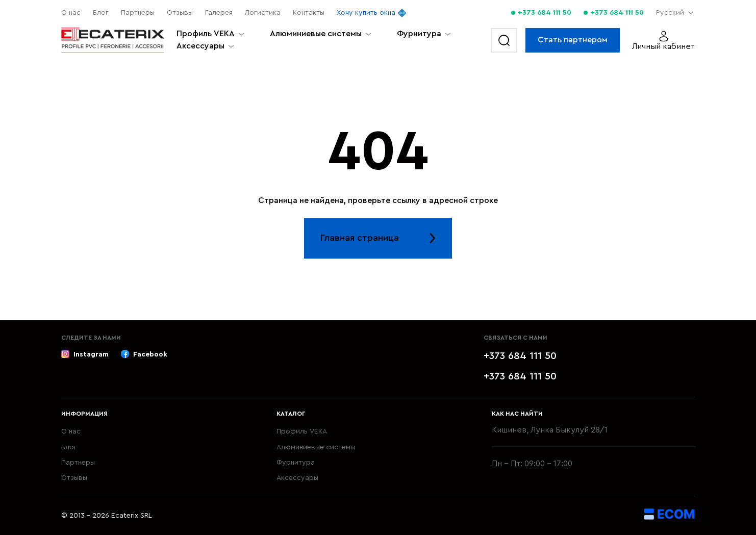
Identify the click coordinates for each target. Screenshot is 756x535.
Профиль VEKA (206, 34)
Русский (670, 13)
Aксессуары (200, 46)
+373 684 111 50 (545, 13)
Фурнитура (419, 34)
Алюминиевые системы (316, 34)
